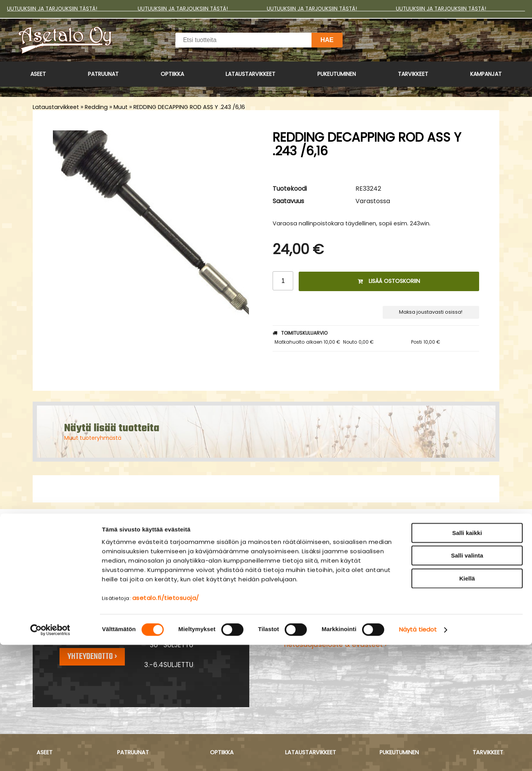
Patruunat (103, 74)
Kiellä (467, 704)
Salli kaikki (467, 659)
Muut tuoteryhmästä (93, 438)
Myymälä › (300, 635)
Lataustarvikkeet (250, 74)
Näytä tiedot (418, 756)
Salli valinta (467, 682)
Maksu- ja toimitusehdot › (327, 615)
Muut (121, 107)
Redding (96, 107)
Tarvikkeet (413, 74)
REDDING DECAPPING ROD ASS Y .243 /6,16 (189, 107)
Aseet (38, 74)
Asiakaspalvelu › (310, 605)
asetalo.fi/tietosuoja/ (166, 724)
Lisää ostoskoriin (389, 281)
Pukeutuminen (337, 74)
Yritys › (294, 625)
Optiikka (172, 74)
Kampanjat (486, 74)
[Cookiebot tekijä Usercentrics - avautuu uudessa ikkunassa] (50, 756)
